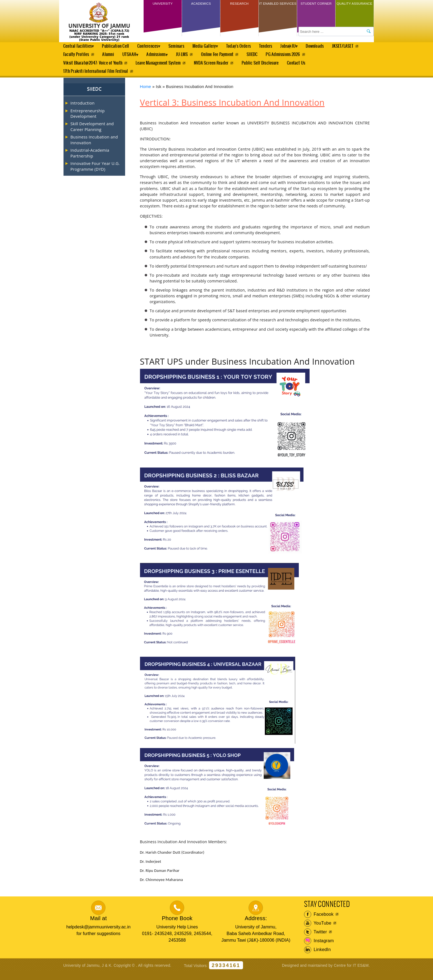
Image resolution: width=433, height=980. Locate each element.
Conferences (153, 49)
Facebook (319, 922)
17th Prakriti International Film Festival (96, 78)
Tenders (278, 47)
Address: (256, 926)
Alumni (144, 57)
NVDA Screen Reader (212, 67)
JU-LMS (225, 57)
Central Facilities (78, 49)
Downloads (332, 47)
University (163, 5)
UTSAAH (167, 59)
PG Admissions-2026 (328, 57)
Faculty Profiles (111, 57)
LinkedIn (317, 957)
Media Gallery (213, 49)
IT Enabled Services (278, 8)
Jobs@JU (302, 49)
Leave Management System (159, 67)
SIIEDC (297, 57)
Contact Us (298, 67)
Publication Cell (119, 47)
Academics (201, 5)
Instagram (319, 948)
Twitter (315, 939)
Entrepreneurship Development (88, 121)
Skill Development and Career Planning (92, 134)
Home (146, 94)
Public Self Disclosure (262, 67)
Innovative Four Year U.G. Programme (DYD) (95, 173)
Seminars (184, 47)
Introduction (82, 110)
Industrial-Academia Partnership (90, 160)
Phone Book (177, 926)
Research (239, 5)
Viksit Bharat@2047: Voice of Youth (93, 67)
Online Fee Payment (261, 57)
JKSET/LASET (74, 57)
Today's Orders (250, 47)
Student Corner (316, 8)
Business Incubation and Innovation (94, 147)
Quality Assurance (355, 8)
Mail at (98, 926)
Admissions (197, 59)
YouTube (318, 931)
